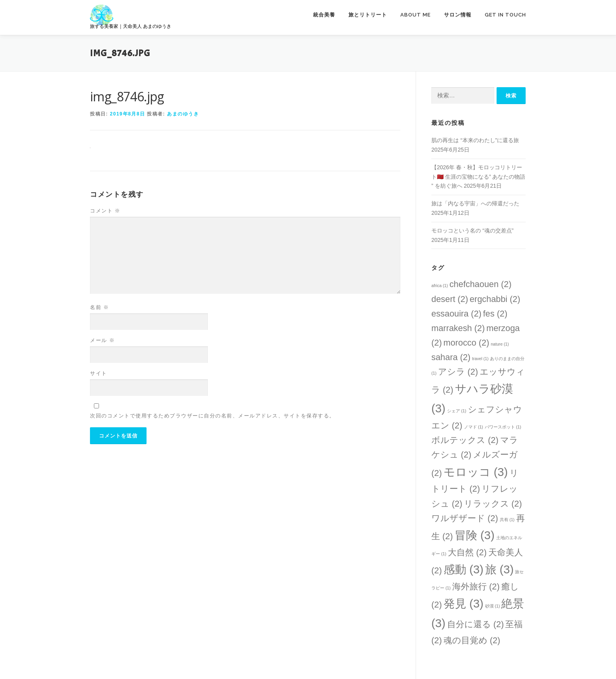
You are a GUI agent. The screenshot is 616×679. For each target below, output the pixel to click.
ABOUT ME (415, 15)
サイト (99, 373)
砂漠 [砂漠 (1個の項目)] (493, 606)
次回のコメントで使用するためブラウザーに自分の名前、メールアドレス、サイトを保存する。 (213, 416)
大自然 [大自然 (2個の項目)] (467, 552)
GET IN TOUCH (505, 15)
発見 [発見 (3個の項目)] (464, 603)
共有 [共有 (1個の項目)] (507, 520)
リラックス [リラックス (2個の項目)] (493, 504)
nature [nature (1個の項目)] (500, 344)
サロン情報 (458, 15)
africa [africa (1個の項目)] (440, 286)
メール (102, 340)
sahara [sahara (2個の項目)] (451, 357)
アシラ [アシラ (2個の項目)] (458, 372)
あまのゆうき (183, 114)
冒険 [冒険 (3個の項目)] (475, 535)
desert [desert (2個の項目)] (450, 299)
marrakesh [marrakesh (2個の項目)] (458, 328)
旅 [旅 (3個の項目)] (500, 569)
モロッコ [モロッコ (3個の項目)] (476, 472)
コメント (105, 211)
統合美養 (324, 15)
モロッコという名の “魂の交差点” (472, 231)
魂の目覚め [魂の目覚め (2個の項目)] (472, 640)
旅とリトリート (368, 15)
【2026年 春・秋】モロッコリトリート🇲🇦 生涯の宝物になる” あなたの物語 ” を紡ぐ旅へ (478, 177)
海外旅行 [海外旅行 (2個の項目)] (476, 587)
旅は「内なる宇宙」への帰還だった (475, 203)
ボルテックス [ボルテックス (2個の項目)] (465, 440)
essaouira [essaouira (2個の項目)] (456, 314)
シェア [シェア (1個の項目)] (457, 411)
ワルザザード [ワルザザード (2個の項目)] (465, 518)
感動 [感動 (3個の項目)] (464, 569)
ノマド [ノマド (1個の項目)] (474, 427)
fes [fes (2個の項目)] (495, 314)
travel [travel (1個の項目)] (480, 359)
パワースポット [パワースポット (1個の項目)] (503, 427)
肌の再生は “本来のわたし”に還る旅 (475, 140)
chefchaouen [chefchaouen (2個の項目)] (480, 284)
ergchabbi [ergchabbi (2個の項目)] (495, 299)
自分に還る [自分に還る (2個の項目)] (476, 624)
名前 (100, 307)
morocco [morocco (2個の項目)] (467, 343)
